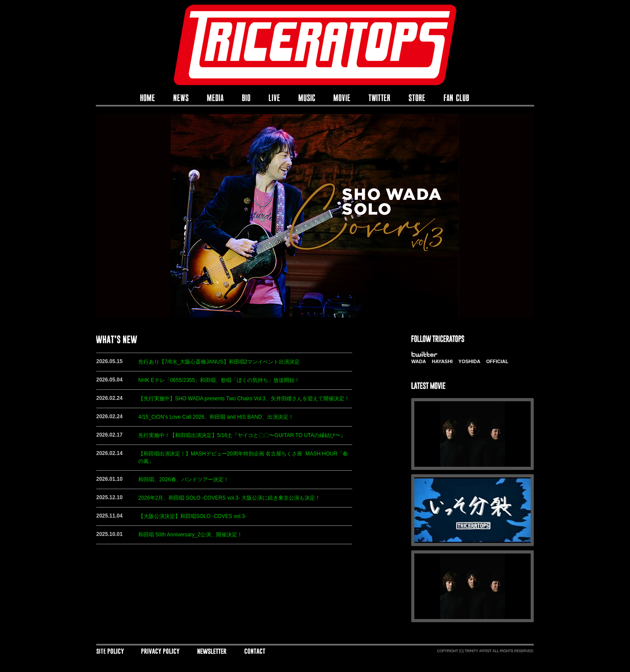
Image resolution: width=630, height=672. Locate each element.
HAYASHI (442, 361)
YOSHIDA (469, 361)
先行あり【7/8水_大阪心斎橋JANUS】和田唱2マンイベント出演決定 (219, 362)
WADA (419, 361)
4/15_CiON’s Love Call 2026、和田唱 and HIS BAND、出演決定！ (216, 417)
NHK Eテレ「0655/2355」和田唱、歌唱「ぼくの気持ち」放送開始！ (219, 380)
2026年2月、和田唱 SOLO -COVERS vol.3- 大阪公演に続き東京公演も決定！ (229, 498)
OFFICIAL (497, 361)
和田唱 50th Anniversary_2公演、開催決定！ (190, 535)
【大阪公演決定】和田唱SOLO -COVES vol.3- (192, 516)
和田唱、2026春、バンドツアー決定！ (184, 479)
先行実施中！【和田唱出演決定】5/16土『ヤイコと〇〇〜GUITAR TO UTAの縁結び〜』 (242, 435)
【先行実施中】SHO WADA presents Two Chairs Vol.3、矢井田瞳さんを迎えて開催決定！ (244, 399)
